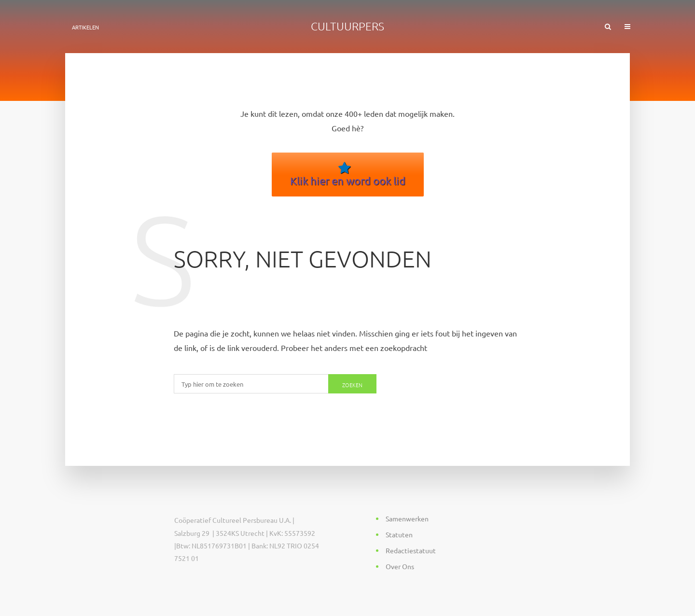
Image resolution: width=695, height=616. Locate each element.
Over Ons (400, 566)
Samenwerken (407, 518)
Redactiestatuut (411, 550)
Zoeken (352, 385)
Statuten (399, 534)
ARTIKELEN (85, 27)
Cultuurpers (347, 26)
